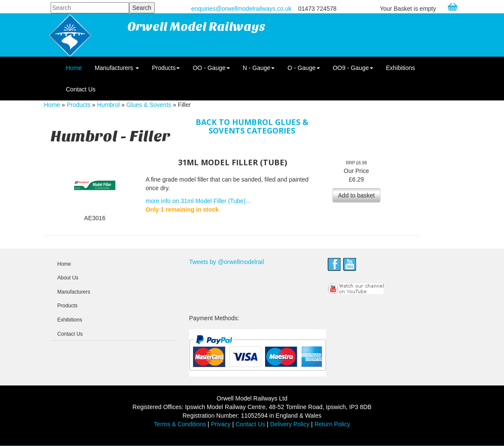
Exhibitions (401, 68)
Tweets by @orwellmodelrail (227, 262)
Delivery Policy (290, 424)
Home (74, 68)
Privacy (221, 424)
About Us (68, 278)
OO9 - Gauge (353, 68)
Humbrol (108, 105)
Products (166, 68)
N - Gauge (259, 68)
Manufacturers (117, 68)
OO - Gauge (211, 68)
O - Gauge (303, 68)
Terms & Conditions (180, 424)
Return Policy (332, 424)
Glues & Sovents (149, 105)
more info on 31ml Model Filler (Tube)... (198, 201)
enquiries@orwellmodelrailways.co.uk (241, 9)
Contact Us (81, 89)
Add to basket (356, 195)
